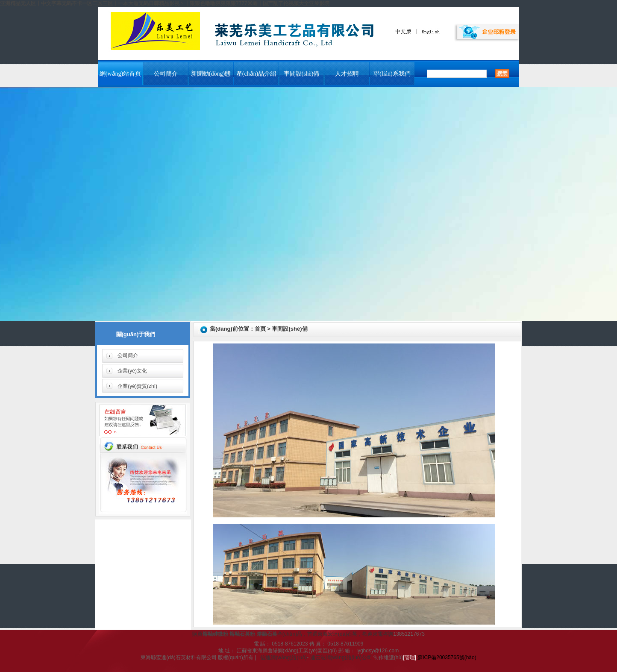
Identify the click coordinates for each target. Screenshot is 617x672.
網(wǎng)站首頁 (120, 74)
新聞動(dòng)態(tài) (211, 78)
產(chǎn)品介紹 (256, 74)
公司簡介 (166, 74)
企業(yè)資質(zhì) (137, 386)
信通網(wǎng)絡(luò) (284, 657)
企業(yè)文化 (132, 371)
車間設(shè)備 (302, 74)
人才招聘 (347, 74)
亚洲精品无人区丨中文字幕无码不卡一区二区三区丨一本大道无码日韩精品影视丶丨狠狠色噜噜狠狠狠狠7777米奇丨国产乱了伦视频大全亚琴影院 (165, 3)
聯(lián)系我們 (392, 74)
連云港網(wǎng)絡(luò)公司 (341, 657)
